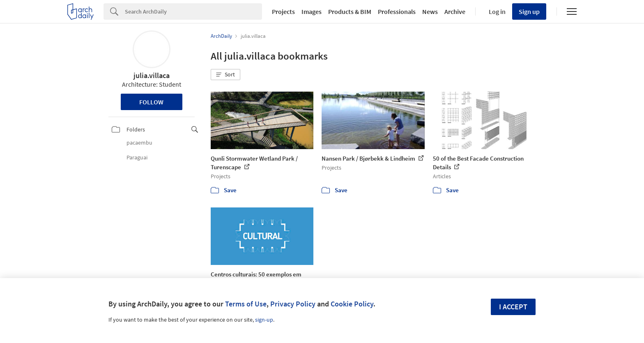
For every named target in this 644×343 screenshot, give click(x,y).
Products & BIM (350, 12)
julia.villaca (152, 75)
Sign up (529, 12)
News (430, 12)
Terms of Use (246, 304)
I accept (513, 307)
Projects (283, 12)
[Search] (193, 12)
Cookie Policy (352, 304)
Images (312, 12)
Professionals (397, 12)
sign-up (264, 320)
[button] (225, 75)
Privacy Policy (293, 304)
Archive (455, 12)
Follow (151, 102)
